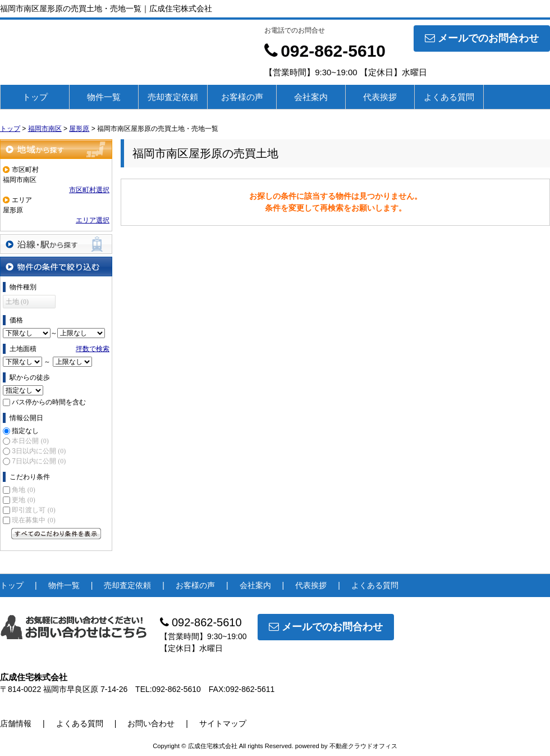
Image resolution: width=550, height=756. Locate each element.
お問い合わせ (151, 723)
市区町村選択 (89, 190)
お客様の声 (242, 97)
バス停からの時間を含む (49, 402)
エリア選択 (93, 220)
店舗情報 (16, 723)
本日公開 (30, 441)
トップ (35, 97)
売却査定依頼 (173, 97)
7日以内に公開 (39, 461)
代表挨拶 (380, 97)
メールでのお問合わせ (482, 38)
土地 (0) (17, 302)
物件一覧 (104, 97)
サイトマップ (223, 723)
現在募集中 (33, 520)
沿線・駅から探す (56, 244)
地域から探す (56, 149)
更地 (23, 500)
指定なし (25, 431)
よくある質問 (449, 97)
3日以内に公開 (39, 451)
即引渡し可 (33, 510)
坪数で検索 (93, 349)
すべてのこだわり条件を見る (56, 534)
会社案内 (311, 97)
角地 (23, 490)
